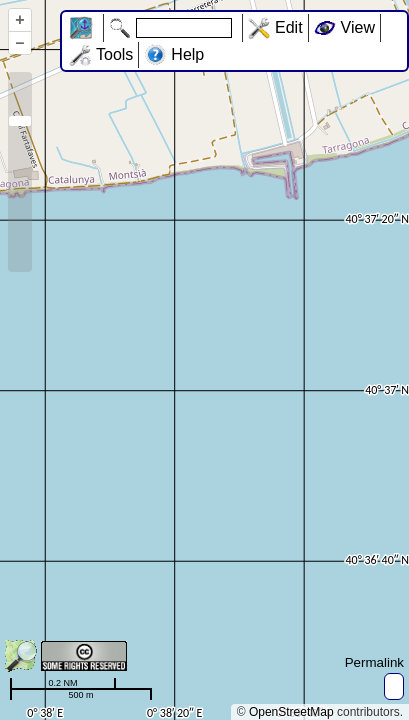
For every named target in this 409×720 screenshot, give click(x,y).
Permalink (374, 662)
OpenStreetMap (291, 712)
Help (187, 54)
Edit (289, 27)
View (358, 27)
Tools (114, 54)
